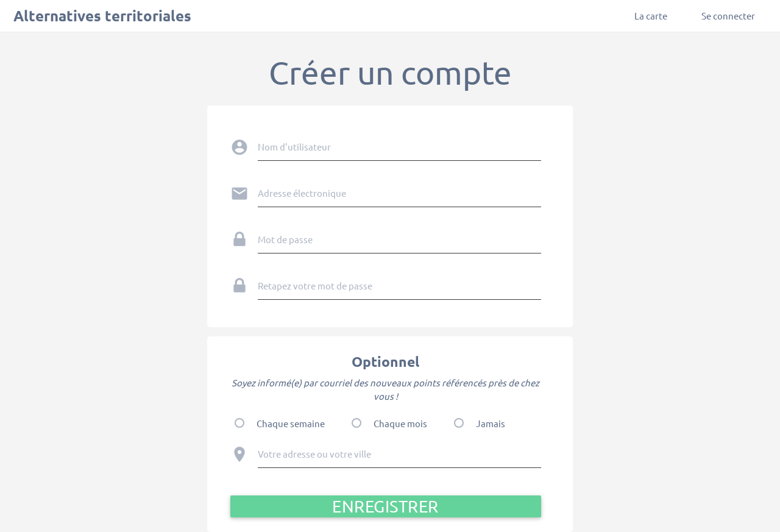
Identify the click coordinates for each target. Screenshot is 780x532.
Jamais (491, 423)
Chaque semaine (291, 423)
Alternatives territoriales (102, 16)
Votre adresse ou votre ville (314, 454)
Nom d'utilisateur (294, 147)
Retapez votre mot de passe (315, 286)
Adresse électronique (302, 193)
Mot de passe (285, 239)
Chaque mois (400, 423)
